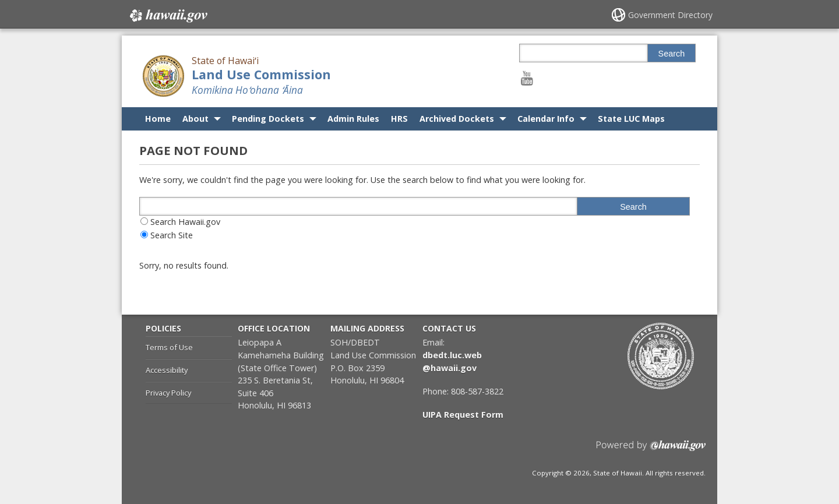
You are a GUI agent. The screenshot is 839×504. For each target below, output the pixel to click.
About (195, 119)
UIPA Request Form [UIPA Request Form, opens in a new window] (463, 415)
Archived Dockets (457, 119)
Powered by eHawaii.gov (651, 450)
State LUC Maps (631, 119)
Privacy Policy (168, 393)
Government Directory (670, 15)
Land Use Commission (261, 74)
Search (672, 54)
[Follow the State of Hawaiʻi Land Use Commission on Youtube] (527, 78)
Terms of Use (169, 347)
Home (158, 119)
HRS (399, 119)
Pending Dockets (268, 119)
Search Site (172, 235)
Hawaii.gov (168, 16)
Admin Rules (353, 119)
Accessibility (167, 370)
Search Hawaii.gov (185, 222)
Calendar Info (546, 119)
